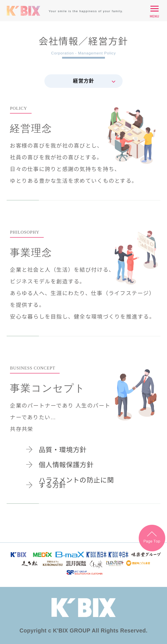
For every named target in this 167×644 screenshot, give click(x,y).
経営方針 (83, 81)
